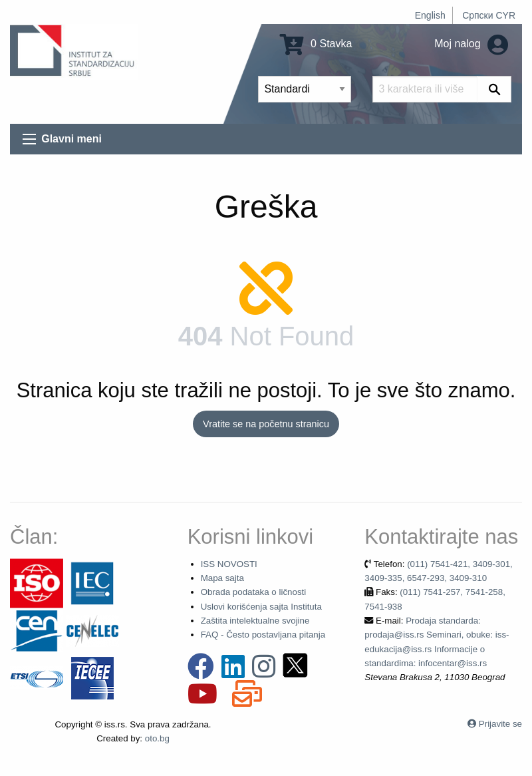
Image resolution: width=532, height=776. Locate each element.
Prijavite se (500, 724)
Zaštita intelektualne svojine (255, 621)
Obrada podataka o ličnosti (254, 592)
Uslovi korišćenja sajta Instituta (261, 607)
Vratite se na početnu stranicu (266, 424)
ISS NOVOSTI (229, 564)
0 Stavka (316, 44)
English (430, 15)
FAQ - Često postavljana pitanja (263, 635)
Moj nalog (471, 44)
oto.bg (157, 738)
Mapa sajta (222, 578)
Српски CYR (489, 15)
